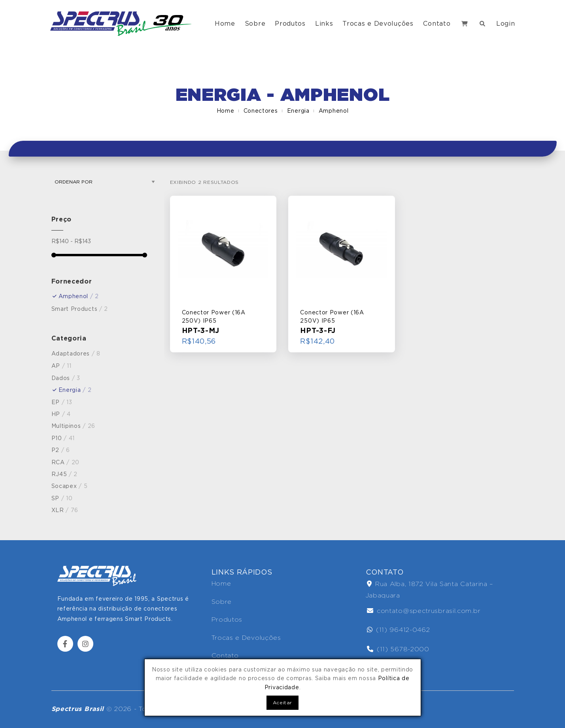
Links (324, 24)
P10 (63, 438)
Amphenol (334, 111)
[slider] (54, 255)
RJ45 (65, 474)
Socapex (70, 486)
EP (62, 402)
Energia (298, 111)
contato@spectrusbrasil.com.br (424, 611)
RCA (66, 462)
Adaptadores (76, 354)
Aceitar (282, 702)
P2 (61, 450)
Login (506, 24)
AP (61, 366)
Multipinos (74, 426)
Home (225, 24)
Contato (437, 24)
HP (61, 414)
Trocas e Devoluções (378, 24)
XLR (65, 510)
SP (62, 498)
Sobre (255, 24)
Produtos (290, 24)
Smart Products (80, 309)
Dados (66, 378)
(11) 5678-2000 (398, 649)
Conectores (261, 111)
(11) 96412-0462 (399, 630)
